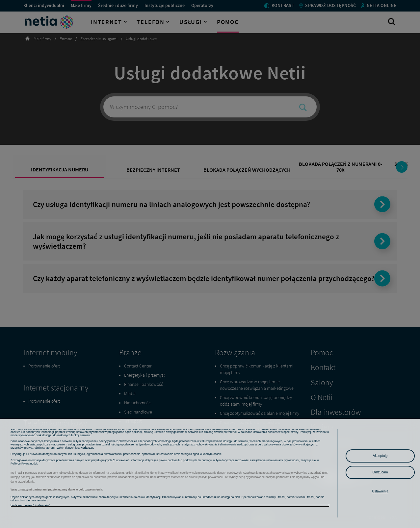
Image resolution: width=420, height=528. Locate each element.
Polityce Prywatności (24, 484)
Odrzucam (380, 472)
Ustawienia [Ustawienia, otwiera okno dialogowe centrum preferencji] (380, 491)
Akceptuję (380, 456)
